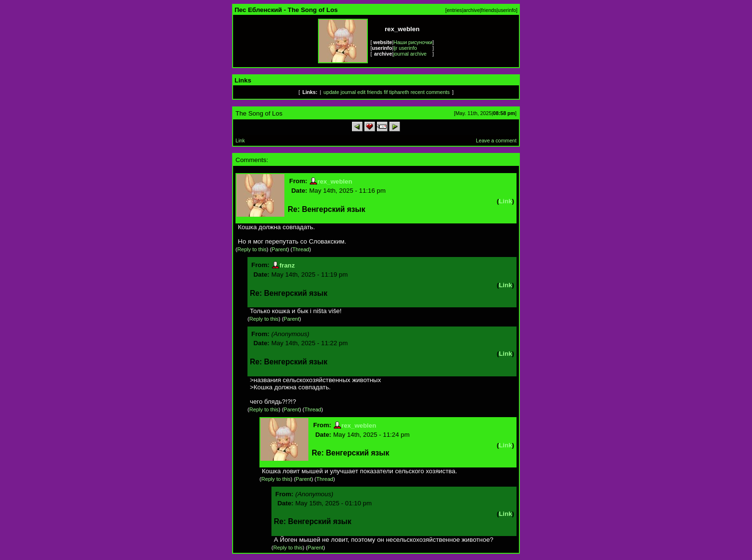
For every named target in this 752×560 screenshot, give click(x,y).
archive (471, 10)
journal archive (410, 54)
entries (454, 10)
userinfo (507, 10)
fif (386, 92)
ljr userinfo (405, 48)
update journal (340, 92)
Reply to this (252, 249)
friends (489, 10)
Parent (279, 249)
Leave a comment (496, 140)
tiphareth (399, 92)
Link (240, 140)
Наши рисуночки (413, 42)
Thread (301, 249)
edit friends (370, 92)
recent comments (430, 92)
